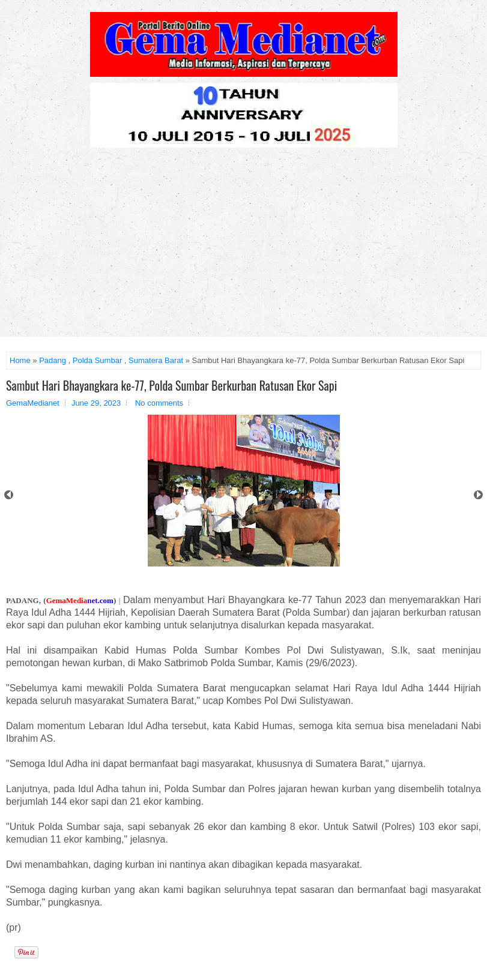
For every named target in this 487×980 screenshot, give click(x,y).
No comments (159, 403)
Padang (53, 360)
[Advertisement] (243, 247)
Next (478, 495)
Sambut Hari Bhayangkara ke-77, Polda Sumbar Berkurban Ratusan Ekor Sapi (171, 385)
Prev (9, 495)
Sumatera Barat (156, 360)
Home (20, 360)
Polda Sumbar (97, 360)
